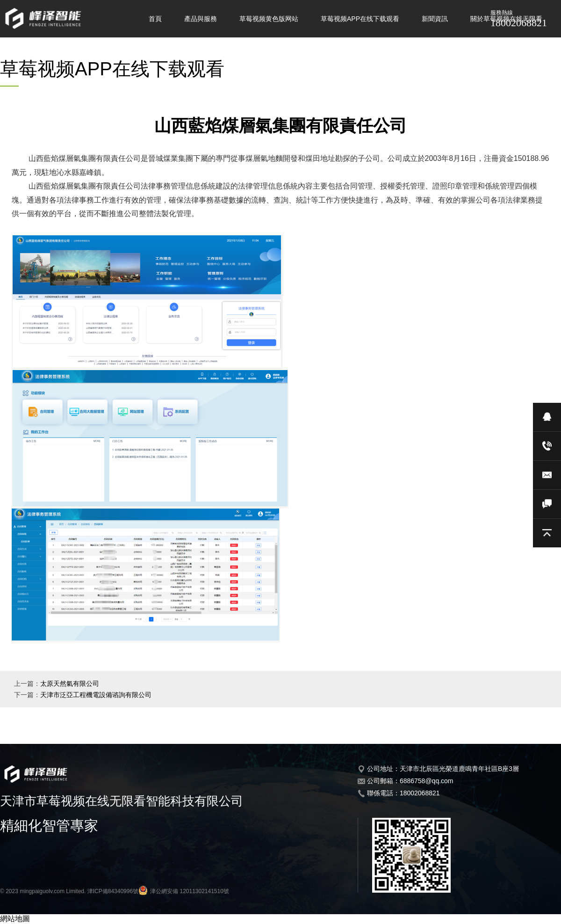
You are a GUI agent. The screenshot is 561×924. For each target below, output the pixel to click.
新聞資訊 (435, 19)
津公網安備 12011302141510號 (184, 891)
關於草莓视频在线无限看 (506, 19)
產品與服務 (201, 19)
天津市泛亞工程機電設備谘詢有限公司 (96, 695)
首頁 (155, 19)
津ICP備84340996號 (113, 891)
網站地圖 (15, 919)
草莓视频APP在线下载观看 (360, 19)
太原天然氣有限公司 (70, 684)
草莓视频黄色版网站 (269, 19)
